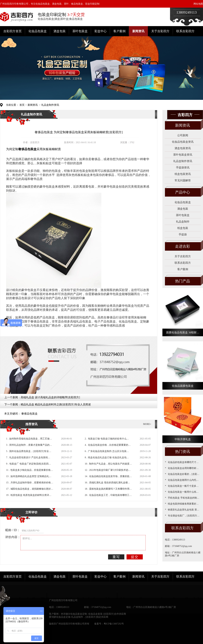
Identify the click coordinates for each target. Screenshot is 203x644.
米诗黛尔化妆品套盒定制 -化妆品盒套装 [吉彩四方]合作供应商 (93, 614)
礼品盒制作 (183, 222)
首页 (22, 105)
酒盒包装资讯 (183, 148)
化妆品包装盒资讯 (183, 142)
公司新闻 (183, 135)
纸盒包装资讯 (183, 174)
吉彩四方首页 (13, 31)
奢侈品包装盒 (29, 414)
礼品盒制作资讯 (50, 105)
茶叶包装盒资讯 (183, 155)
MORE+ (147, 424)
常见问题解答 (183, 180)
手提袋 (183, 234)
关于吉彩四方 (160, 31)
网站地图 (198, 4)
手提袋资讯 (183, 168)
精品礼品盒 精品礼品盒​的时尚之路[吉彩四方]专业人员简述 (56, 404)
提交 (135, 557)
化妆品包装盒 (38, 31)
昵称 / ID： (13, 530)
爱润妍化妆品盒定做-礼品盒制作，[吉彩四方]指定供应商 (79, 617)
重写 (116, 557)
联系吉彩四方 (185, 31)
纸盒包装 (183, 228)
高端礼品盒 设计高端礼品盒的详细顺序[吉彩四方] (50, 397)
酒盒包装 (60, 31)
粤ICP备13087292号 (114, 624)
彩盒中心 (100, 31)
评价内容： (13, 537)
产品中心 (183, 192)
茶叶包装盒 (80, 31)
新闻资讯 (138, 31)
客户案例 (119, 31)
